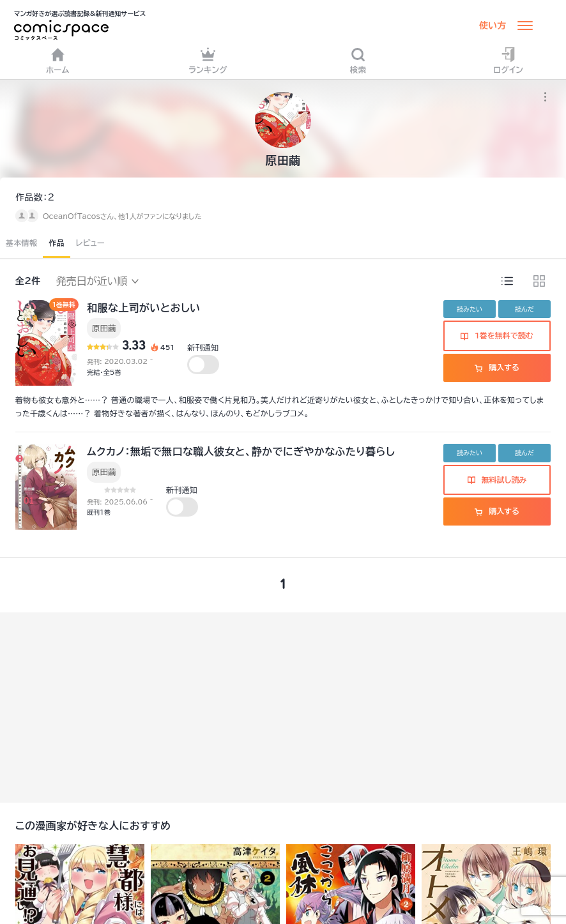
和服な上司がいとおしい (144, 308)
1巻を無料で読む (497, 335)
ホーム (58, 60)
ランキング (208, 60)
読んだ (524, 309)
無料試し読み (497, 480)
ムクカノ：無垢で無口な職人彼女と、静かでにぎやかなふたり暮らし (241, 451)
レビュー (90, 243)
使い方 (493, 26)
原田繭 (104, 328)
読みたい (470, 309)
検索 (358, 60)
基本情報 (21, 243)
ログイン (508, 60)
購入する (497, 367)
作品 (57, 243)
